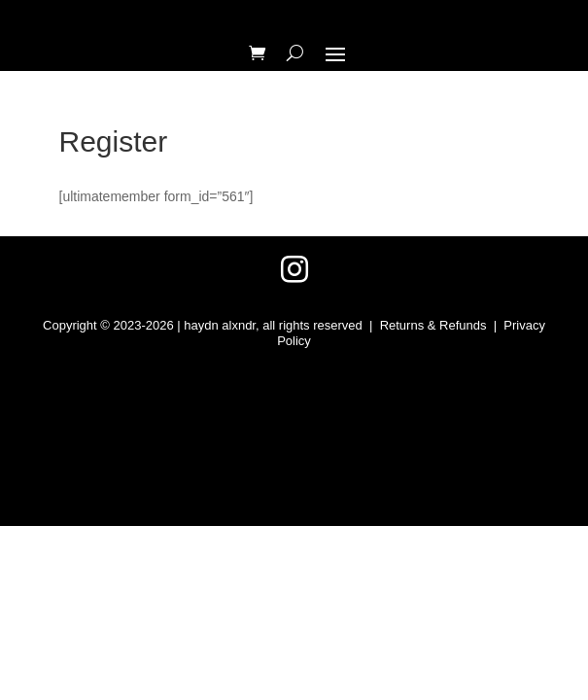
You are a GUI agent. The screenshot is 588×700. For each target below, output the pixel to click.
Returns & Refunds (433, 325)
